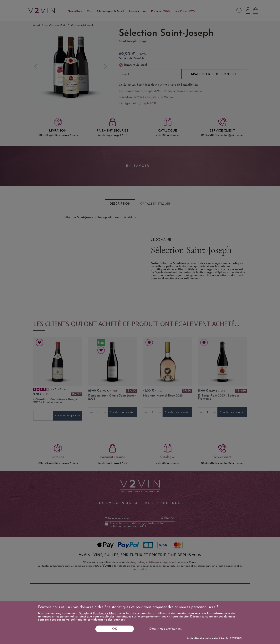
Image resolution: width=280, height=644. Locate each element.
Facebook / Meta (105, 614)
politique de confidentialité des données (98, 620)
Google (84, 614)
